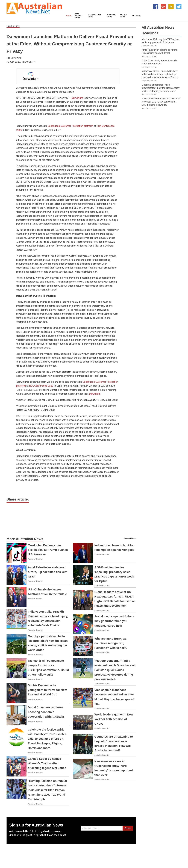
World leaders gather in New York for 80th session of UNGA (114, 719)
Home (69, 16)
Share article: (18, 499)
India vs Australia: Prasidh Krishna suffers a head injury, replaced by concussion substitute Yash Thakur (160, 74)
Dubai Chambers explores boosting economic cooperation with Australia (46, 712)
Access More (129, 539)
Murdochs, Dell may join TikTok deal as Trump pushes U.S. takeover (48, 550)
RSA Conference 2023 (41, 386)
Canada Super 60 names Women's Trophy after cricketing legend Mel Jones (47, 763)
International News (95, 16)
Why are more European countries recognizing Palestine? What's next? (111, 643)
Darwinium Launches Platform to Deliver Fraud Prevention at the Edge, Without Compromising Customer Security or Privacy (70, 44)
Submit (128, 828)
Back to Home (13, 26)
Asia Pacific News (78, 16)
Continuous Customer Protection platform (70, 126)
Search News (124, 16)
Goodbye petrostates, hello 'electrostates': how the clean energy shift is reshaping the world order (161, 88)
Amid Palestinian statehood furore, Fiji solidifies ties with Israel (48, 572)
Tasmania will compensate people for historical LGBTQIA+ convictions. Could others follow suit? (161, 102)
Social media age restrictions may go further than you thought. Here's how (114, 621)
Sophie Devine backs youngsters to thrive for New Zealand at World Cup (47, 690)
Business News (111, 16)
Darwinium (77, 98)
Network (136, 16)
